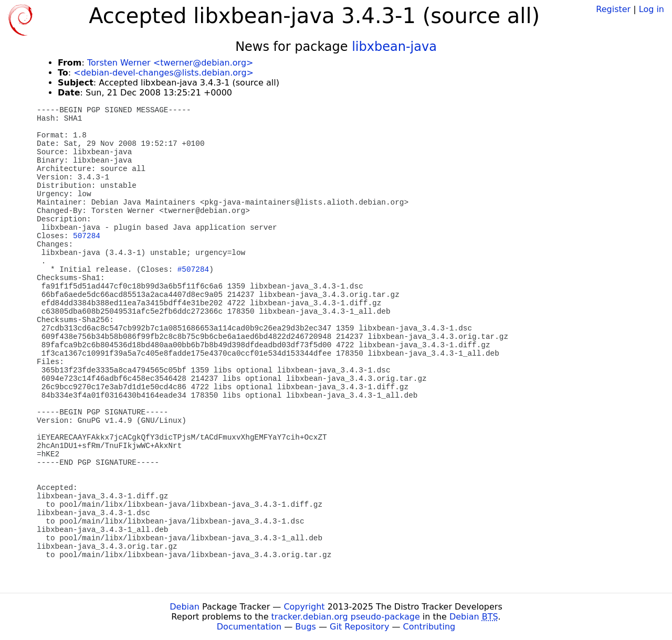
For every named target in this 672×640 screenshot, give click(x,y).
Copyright (304, 607)
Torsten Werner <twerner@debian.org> (170, 63)
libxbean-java (394, 47)
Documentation (249, 627)
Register (613, 9)
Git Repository (359, 627)
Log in (652, 9)
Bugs (306, 627)
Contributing (429, 627)
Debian (185, 607)
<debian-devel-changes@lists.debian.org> (164, 73)
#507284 (193, 270)
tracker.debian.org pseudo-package (346, 617)
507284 (87, 236)
